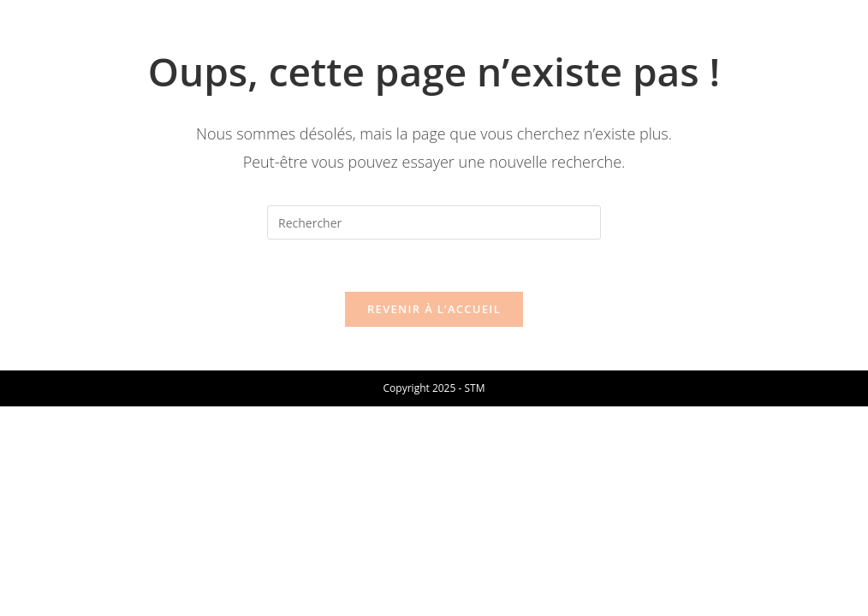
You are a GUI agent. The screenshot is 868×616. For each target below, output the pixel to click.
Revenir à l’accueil (434, 309)
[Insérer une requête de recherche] (434, 222)
